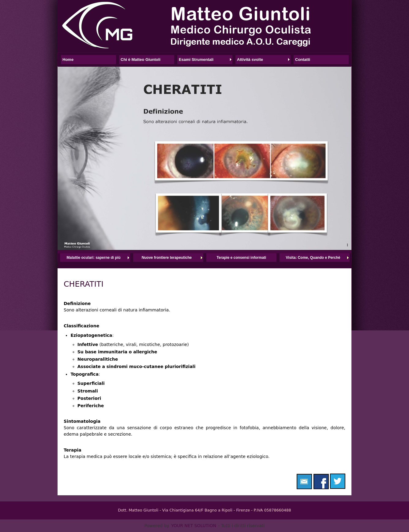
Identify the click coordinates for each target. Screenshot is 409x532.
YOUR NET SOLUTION (194, 526)
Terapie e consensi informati (242, 258)
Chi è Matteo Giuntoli (141, 60)
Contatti (303, 60)
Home (68, 60)
